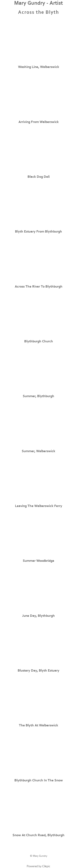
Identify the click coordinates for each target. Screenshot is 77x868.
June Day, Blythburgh (38, 616)
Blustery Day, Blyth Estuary (38, 671)
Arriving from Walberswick (39, 122)
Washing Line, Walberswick (39, 67)
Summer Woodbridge (38, 561)
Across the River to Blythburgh (39, 287)
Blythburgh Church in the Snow (39, 780)
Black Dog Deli (39, 177)
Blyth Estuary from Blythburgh (38, 232)
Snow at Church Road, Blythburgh (38, 835)
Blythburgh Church (39, 341)
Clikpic (46, 866)
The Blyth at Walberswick (38, 725)
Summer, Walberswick (38, 451)
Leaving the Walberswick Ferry (39, 506)
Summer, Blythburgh (38, 396)
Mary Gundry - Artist (38, 3)
